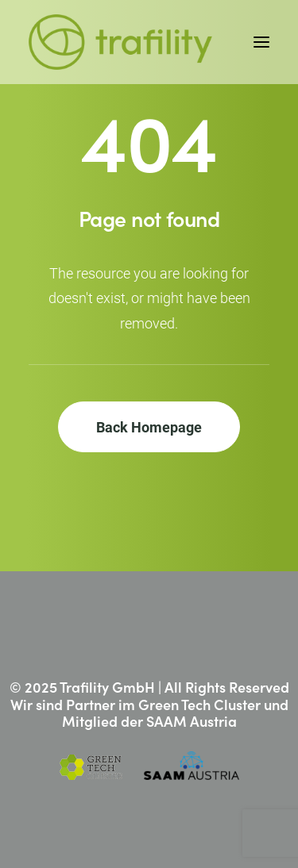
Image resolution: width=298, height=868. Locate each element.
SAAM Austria (192, 721)
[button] (261, 42)
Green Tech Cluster (199, 704)
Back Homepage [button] (149, 427)
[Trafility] (120, 42)
